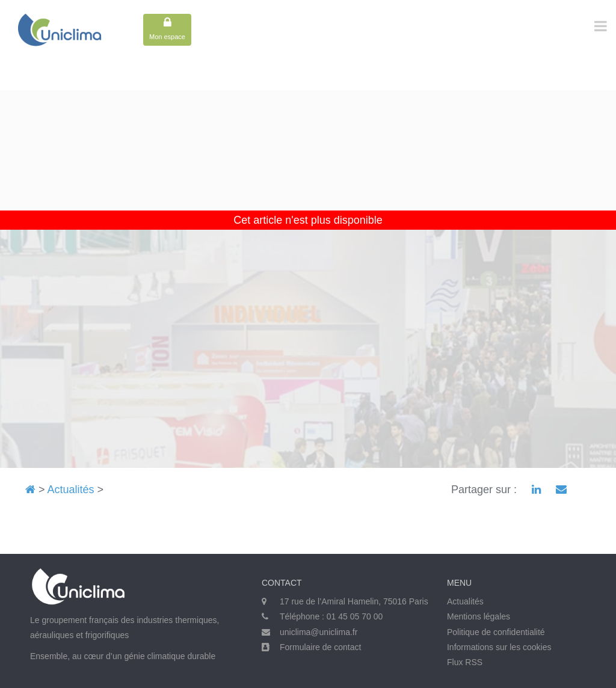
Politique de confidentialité (496, 632)
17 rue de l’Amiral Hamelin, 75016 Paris (354, 601)
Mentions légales (479, 616)
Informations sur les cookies (499, 647)
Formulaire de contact (320, 647)
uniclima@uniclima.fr (319, 632)
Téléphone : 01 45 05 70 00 (331, 616)
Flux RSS (465, 662)
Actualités (71, 490)
